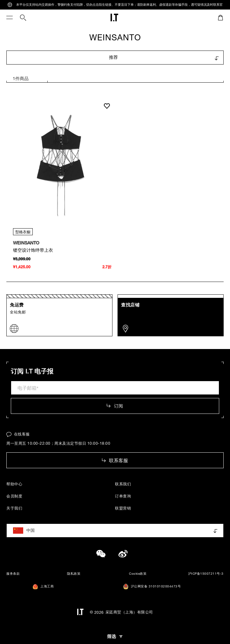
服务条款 (13, 574)
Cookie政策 (138, 574)
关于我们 (14, 508)
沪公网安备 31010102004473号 (152, 586)
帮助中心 (14, 484)
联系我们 (123, 484)
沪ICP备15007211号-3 (206, 574)
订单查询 (123, 496)
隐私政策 (74, 574)
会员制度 (14, 496)
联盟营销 (123, 508)
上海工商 (43, 587)
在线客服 (18, 434)
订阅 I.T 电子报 (32, 371)
